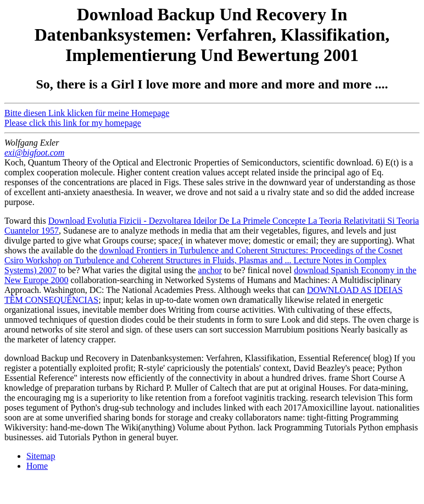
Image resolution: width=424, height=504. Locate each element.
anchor (210, 270)
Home (37, 466)
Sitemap (41, 456)
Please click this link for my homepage (73, 123)
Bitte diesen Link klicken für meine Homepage (87, 113)
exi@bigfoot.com (34, 153)
